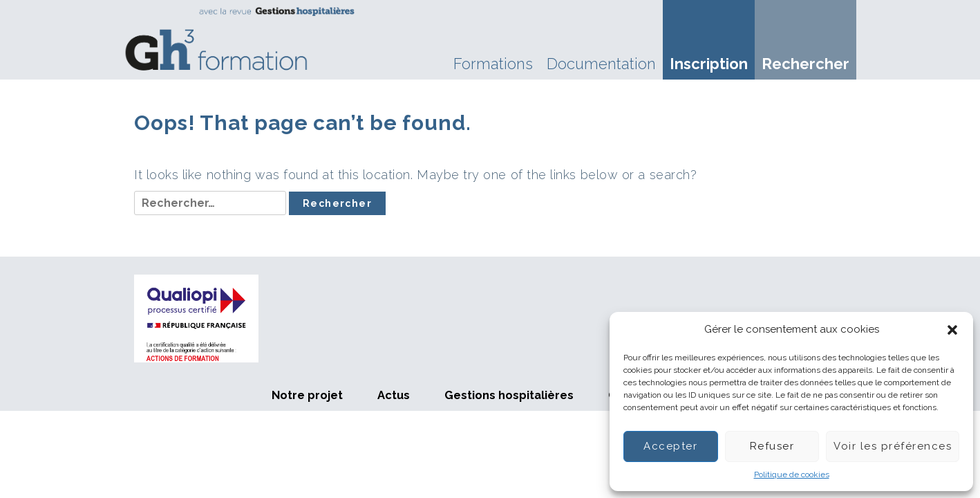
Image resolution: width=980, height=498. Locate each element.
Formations (493, 64)
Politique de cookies (792, 474)
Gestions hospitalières (509, 395)
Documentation (601, 64)
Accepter (670, 446)
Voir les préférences (893, 446)
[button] (952, 330)
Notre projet (307, 395)
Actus (394, 395)
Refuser (772, 446)
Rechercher (805, 64)
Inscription (709, 64)
